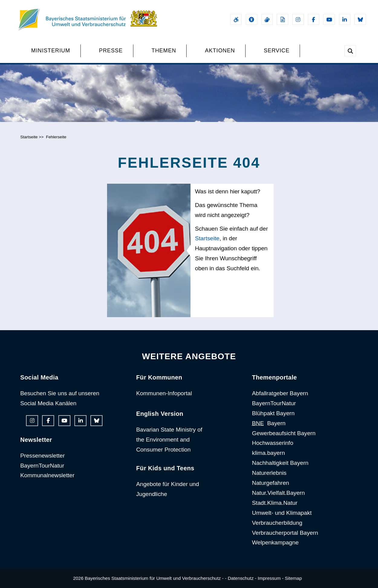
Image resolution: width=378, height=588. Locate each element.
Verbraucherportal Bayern (285, 533)
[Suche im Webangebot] (350, 51)
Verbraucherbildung (277, 523)
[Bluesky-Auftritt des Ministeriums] (360, 19)
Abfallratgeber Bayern (280, 393)
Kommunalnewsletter (47, 475)
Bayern (269, 423)
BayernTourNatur (42, 466)
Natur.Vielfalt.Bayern (278, 493)
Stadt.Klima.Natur (275, 503)
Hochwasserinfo (273, 443)
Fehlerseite (56, 137)
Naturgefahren (270, 483)
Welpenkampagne (275, 542)
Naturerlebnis (269, 473)
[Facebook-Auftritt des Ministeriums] (314, 19)
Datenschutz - (242, 578)
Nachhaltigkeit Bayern (280, 463)
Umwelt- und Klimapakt (282, 513)
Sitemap (293, 578)
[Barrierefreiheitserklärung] (236, 19)
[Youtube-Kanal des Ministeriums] (329, 19)
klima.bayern (268, 453)
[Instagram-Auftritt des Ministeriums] (298, 19)
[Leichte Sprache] (282, 19)
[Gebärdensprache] (267, 19)
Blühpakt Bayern (273, 413)
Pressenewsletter (42, 456)
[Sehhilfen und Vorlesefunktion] (252, 19)
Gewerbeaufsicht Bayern (284, 433)
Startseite (29, 137)
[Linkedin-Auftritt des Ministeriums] (345, 19)
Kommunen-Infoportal (164, 393)
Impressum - (270, 578)
